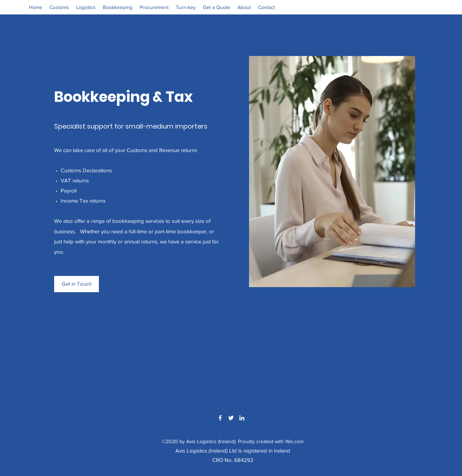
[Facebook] (220, 418)
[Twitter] (231, 418)
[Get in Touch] (77, 284)
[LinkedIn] (242, 418)
